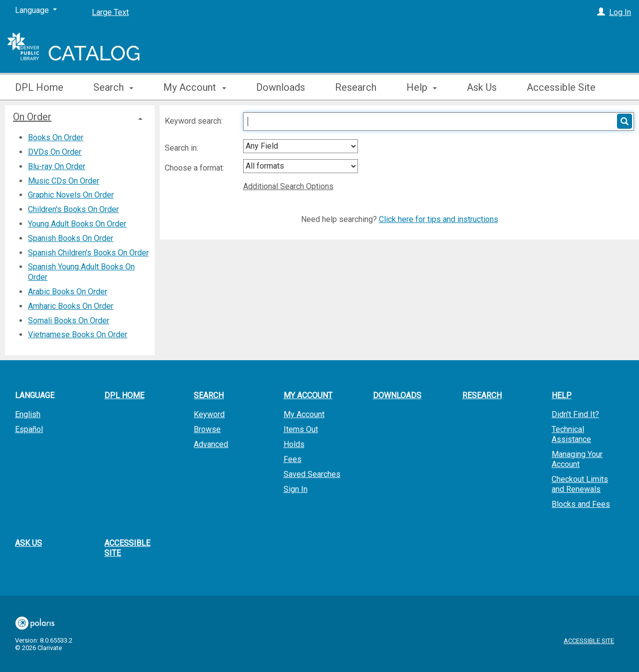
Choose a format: (195, 168)
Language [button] (35, 395)
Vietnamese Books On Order (78, 335)
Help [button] (422, 87)
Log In (620, 12)
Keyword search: (195, 121)
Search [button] (113, 87)
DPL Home (39, 87)
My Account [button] (194, 87)
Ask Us (482, 87)
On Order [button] (32, 117)
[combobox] (301, 146)
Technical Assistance (571, 434)
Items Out (301, 429)
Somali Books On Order (69, 321)
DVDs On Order (55, 152)
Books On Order (56, 137)
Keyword (209, 414)
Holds (294, 444)
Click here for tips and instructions (439, 219)
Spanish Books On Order (71, 238)
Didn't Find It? (575, 414)
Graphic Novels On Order (71, 195)
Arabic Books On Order (68, 292)
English (28, 414)
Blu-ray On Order (57, 166)
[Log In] (601, 12)
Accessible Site (561, 87)
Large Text (110, 12)
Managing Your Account (577, 459)
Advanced (211, 444)
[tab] (80, 117)
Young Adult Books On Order (77, 224)
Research (356, 87)
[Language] (36, 10)
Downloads (281, 87)
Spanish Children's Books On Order (88, 253)
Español (29, 429)
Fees (293, 459)
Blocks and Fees (581, 504)
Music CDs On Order (64, 181)
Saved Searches (312, 474)
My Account (304, 414)
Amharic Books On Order (71, 306)
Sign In (296, 489)
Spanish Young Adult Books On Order (81, 272)
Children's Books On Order (73, 209)
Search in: (182, 148)
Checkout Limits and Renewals (580, 484)
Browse (207, 429)
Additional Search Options (288, 186)
